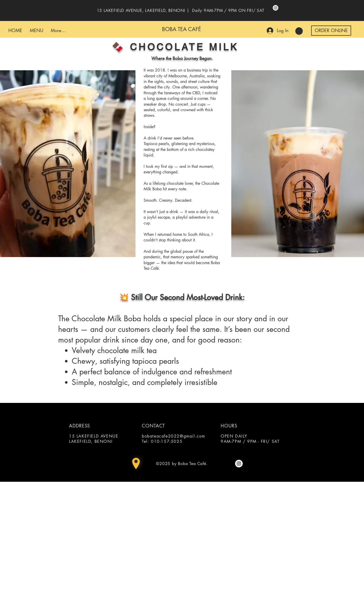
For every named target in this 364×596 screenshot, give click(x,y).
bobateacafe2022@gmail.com (174, 436)
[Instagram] (276, 8)
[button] (299, 31)
